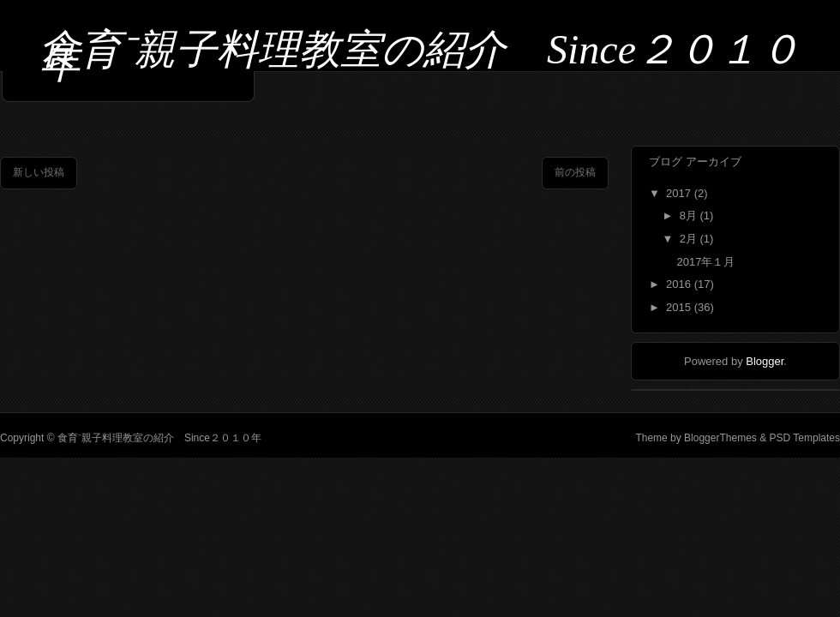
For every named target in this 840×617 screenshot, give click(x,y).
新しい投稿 (39, 172)
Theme (651, 438)
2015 (680, 307)
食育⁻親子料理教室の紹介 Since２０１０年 (420, 56)
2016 (680, 284)
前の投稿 (575, 172)
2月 (690, 239)
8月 (690, 216)
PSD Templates (803, 438)
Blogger (765, 361)
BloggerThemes (720, 438)
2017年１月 (705, 262)
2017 (680, 193)
